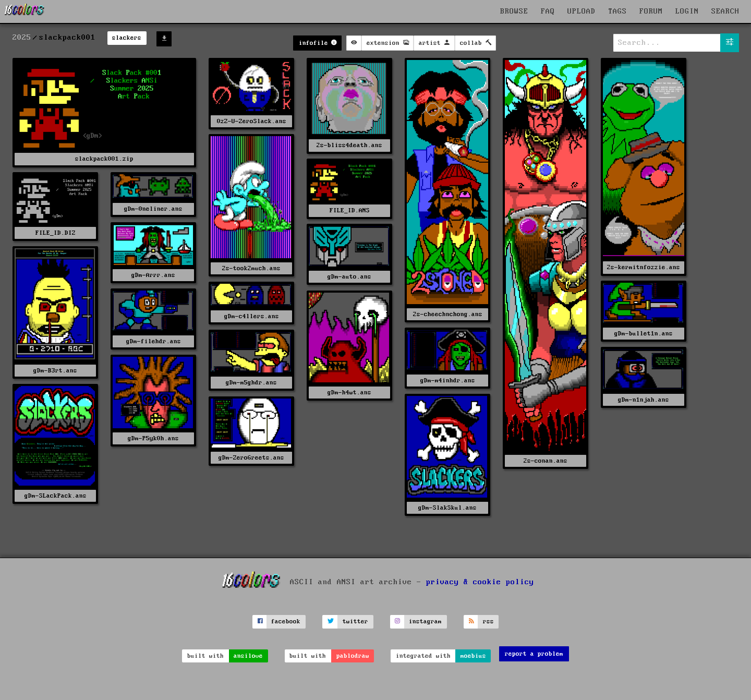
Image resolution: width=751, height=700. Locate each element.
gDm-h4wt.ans (349, 393)
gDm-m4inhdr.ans (448, 381)
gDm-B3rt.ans (55, 371)
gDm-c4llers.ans (252, 316)
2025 (22, 38)
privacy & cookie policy (480, 582)
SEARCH (725, 11)
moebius (473, 656)
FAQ (548, 11)
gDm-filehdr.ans (154, 341)
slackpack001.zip (104, 159)
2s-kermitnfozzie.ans (644, 267)
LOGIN (687, 11)
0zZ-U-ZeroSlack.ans (252, 121)
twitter (355, 621)
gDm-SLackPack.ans (56, 496)
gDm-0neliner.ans (153, 209)
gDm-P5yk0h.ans (153, 438)
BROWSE (514, 11)
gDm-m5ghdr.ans (251, 383)
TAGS (617, 11)
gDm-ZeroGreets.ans (251, 458)
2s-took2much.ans (251, 268)
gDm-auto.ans (349, 277)
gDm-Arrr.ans (153, 275)
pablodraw (353, 656)
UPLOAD (582, 11)
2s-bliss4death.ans (349, 145)
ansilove (248, 656)
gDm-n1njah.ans (644, 400)
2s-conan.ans (546, 461)
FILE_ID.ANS (350, 210)
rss (488, 621)
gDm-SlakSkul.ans (447, 508)
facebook (286, 621)
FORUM (651, 11)
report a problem (534, 654)
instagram (425, 621)
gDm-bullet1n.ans (644, 334)
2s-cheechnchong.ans (448, 314)
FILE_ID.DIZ (56, 233)
